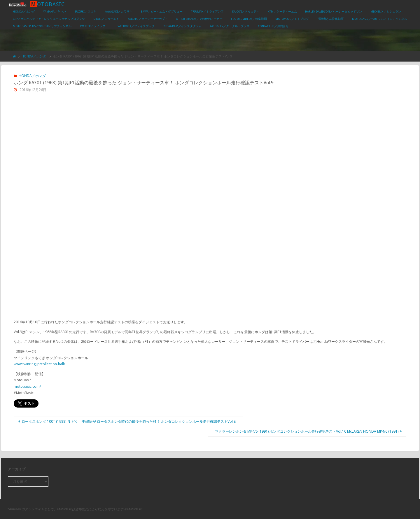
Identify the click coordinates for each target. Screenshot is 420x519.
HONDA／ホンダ (34, 56)
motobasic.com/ (27, 386)
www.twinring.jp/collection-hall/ (39, 364)
